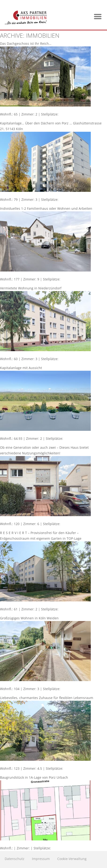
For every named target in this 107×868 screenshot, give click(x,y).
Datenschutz (15, 859)
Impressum (41, 859)
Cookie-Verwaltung (72, 859)
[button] (98, 16)
